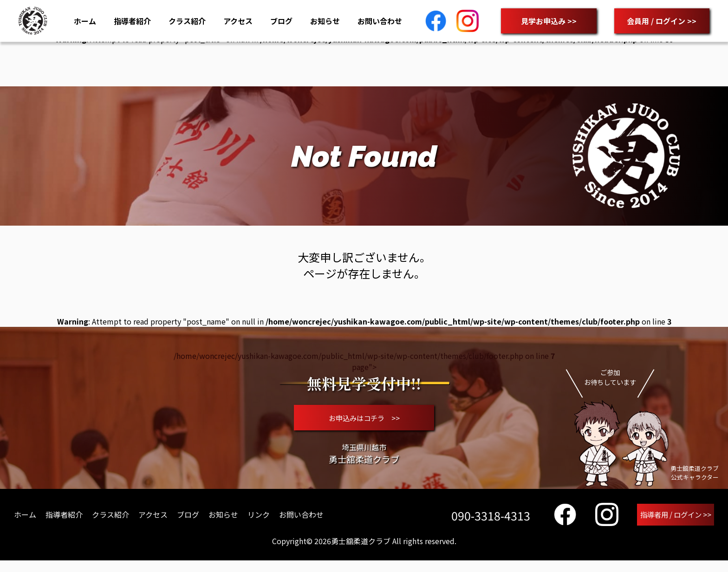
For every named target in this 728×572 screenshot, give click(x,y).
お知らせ (325, 21)
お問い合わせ (380, 21)
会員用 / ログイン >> (662, 21)
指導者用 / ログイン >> (674, 525)
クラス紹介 (187, 21)
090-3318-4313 (487, 526)
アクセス (238, 21)
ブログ (281, 21)
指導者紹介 (132, 21)
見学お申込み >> (549, 21)
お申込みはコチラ (364, 422)
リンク (259, 525)
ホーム (85, 21)
